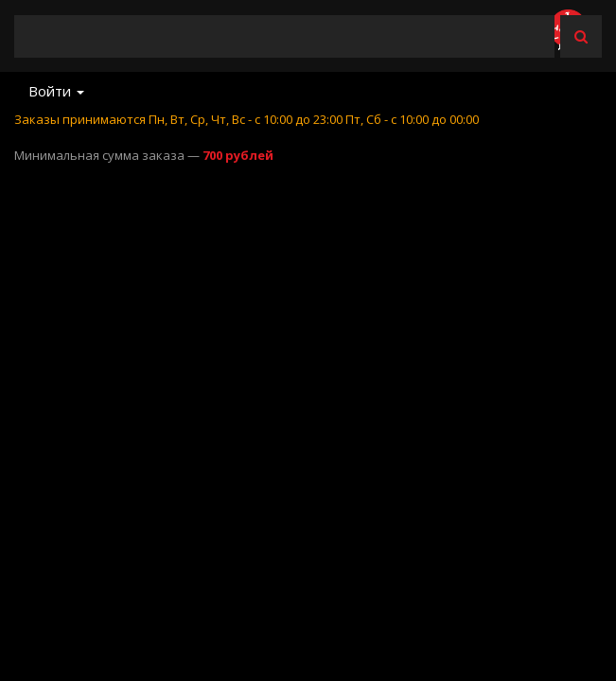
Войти (56, 91)
